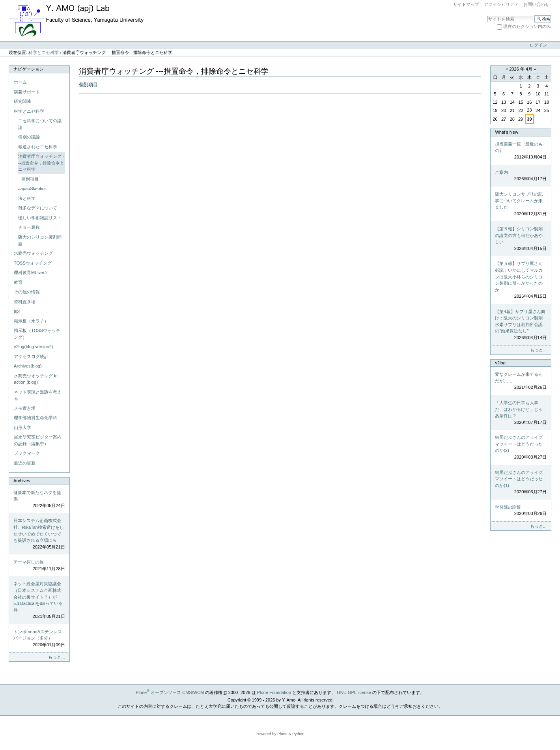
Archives (22, 481)
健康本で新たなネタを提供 (39, 500)
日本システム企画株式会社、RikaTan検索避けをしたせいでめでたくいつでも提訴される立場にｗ (39, 534)
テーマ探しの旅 (39, 566)
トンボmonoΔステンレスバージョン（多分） (39, 639)
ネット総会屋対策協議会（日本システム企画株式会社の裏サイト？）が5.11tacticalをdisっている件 (39, 600)
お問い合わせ (536, 4)
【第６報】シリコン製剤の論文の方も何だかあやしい (521, 239)
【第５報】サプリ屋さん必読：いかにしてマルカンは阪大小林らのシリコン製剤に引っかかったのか (521, 280)
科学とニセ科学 (44, 52)
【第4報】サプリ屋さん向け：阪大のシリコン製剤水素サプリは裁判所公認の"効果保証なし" (521, 325)
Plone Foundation (274, 692)
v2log (500, 363)
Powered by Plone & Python (280, 734)
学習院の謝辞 (521, 511)
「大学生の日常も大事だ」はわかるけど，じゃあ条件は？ (521, 413)
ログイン (538, 45)
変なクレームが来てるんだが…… (521, 381)
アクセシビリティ (501, 4)
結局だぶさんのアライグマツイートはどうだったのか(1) (521, 483)
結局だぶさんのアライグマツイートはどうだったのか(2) (521, 448)
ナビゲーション (29, 69)
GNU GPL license (354, 692)
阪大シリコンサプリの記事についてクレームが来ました (521, 204)
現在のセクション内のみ (527, 26)
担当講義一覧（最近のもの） (521, 151)
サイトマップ (466, 4)
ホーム (20, 82)
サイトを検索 (487, 15)
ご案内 (521, 176)
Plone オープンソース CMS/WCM (170, 692)
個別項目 (88, 85)
